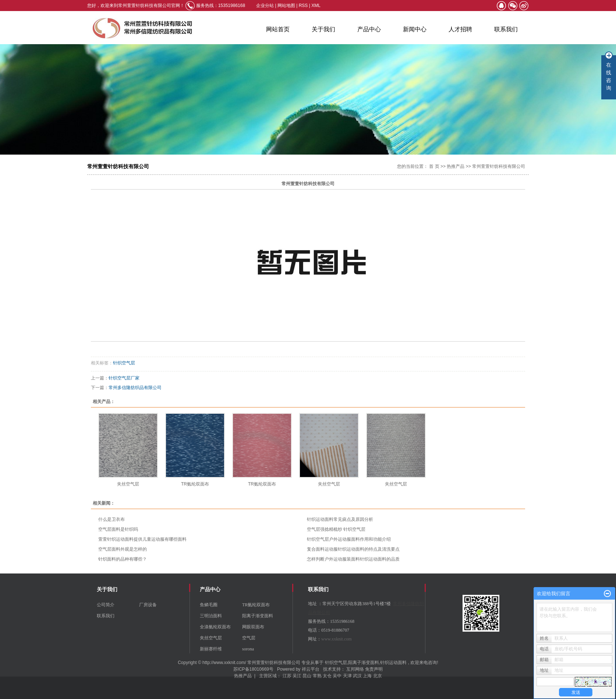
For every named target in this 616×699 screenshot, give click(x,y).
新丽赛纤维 (211, 649)
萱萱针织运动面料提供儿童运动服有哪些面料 (142, 539)
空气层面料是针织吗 (118, 529)
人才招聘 (460, 29)
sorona (248, 649)
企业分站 (265, 6)
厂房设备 (148, 605)
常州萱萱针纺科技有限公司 (499, 166)
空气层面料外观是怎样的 (123, 549)
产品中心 (369, 29)
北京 (378, 676)
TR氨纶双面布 (195, 484)
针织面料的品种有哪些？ (123, 559)
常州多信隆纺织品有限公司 (135, 388)
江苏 (287, 676)
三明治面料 (211, 616)
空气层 (249, 638)
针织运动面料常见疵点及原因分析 (340, 519)
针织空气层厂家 (124, 378)
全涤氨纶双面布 (215, 627)
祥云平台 (311, 669)
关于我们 (323, 29)
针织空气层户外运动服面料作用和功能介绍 (349, 539)
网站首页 (278, 29)
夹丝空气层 (128, 484)
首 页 (434, 166)
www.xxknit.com (337, 639)
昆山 (307, 676)
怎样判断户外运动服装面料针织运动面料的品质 (353, 559)
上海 (367, 676)
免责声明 (374, 669)
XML (316, 6)
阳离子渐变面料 (258, 616)
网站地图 (287, 6)
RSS (303, 6)
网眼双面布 (253, 627)
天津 (347, 676)
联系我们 (506, 29)
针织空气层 (124, 363)
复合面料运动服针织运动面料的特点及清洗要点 (353, 549)
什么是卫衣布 (111, 519)
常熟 (317, 676)
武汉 (357, 676)
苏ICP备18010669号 (253, 669)
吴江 (297, 676)
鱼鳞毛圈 (209, 605)
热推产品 (456, 166)
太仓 (327, 676)
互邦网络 (356, 669)
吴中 (337, 676)
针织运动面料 (393, 663)
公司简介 (106, 605)
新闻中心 (415, 29)
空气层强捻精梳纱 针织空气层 (336, 529)
